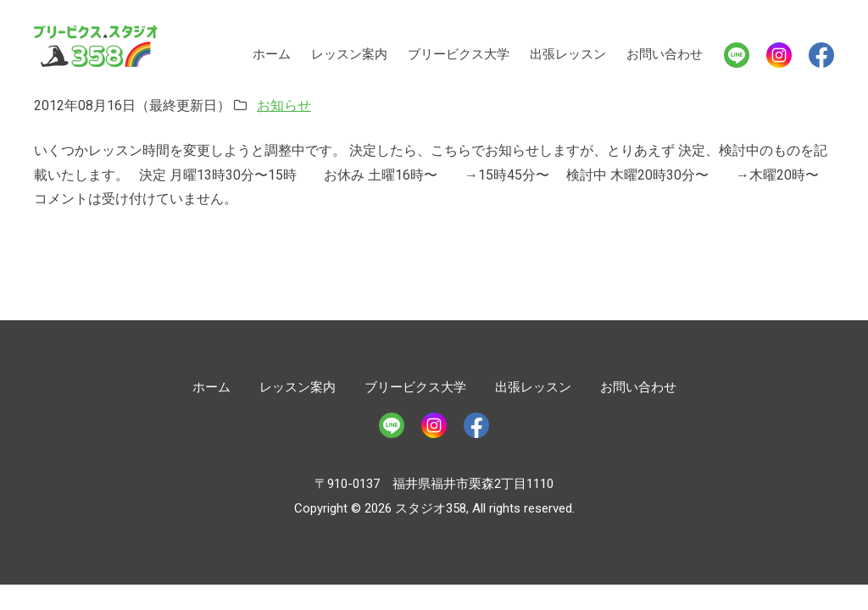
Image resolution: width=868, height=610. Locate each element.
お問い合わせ (665, 54)
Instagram (779, 55)
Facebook (821, 55)
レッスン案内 (349, 54)
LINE (737, 55)
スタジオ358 (96, 46)
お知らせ (284, 105)
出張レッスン (568, 54)
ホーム (272, 54)
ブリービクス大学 (459, 54)
